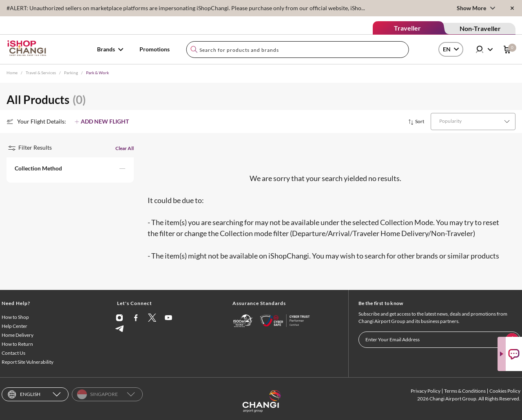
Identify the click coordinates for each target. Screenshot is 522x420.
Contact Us (13, 353)
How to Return (17, 344)
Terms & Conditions (465, 391)
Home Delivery (18, 335)
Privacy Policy (426, 391)
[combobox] (297, 50)
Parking (71, 73)
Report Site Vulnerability (28, 362)
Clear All (125, 148)
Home (12, 73)
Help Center (14, 326)
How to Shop (15, 317)
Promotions (155, 49)
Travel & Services (41, 73)
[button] (70, 170)
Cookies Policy (505, 391)
